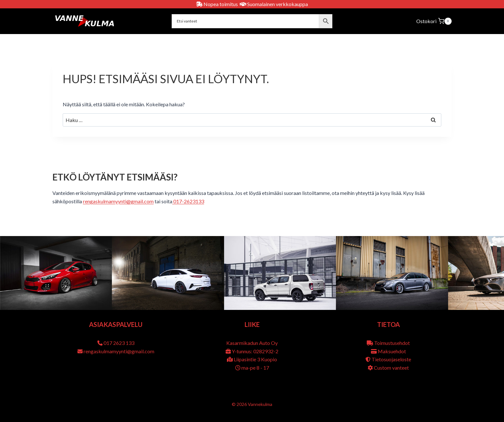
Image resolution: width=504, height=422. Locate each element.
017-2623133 (188, 201)
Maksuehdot (392, 351)
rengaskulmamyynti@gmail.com (118, 201)
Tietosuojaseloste (391, 359)
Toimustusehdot (392, 343)
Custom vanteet (391, 368)
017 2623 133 (119, 343)
